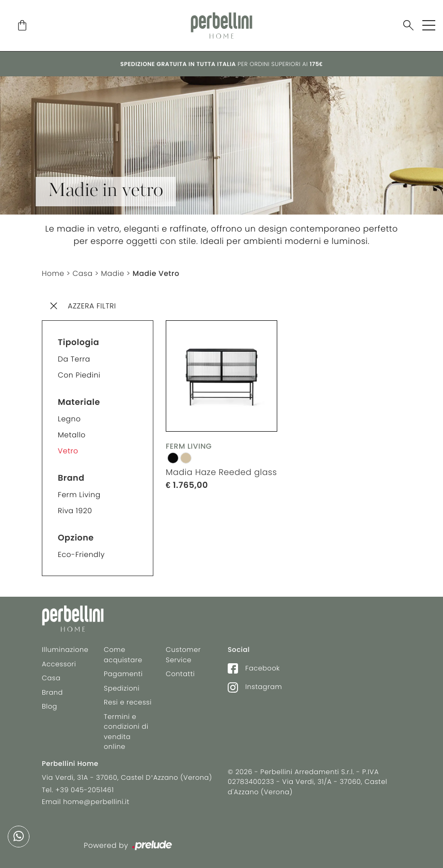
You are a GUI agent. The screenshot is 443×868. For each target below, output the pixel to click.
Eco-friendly (81, 554)
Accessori (59, 664)
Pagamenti (123, 674)
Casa (83, 273)
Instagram (255, 687)
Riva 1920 (75, 511)
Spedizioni (122, 688)
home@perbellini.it (96, 802)
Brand (52, 692)
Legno (69, 419)
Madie (112, 273)
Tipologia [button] (78, 342)
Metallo (72, 435)
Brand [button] (71, 478)
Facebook (254, 668)
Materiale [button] (79, 402)
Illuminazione (65, 650)
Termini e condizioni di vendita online (126, 732)
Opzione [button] (76, 538)
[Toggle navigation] (429, 25)
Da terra (74, 359)
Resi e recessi (128, 702)
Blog (50, 706)
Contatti (180, 674)
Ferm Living (79, 495)
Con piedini (79, 375)
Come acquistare (123, 655)
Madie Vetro (156, 273)
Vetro (68, 451)
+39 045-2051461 (84, 790)
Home (53, 273)
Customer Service (183, 655)
